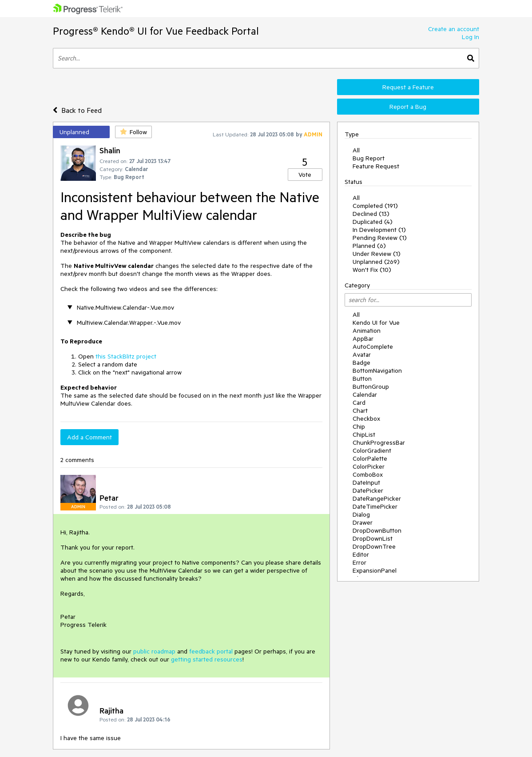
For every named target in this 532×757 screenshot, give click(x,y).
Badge (361, 363)
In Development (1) (379, 230)
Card (359, 402)
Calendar (365, 394)
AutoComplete (373, 347)
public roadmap (154, 651)
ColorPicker (369, 466)
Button (362, 378)
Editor (361, 554)
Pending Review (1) (380, 238)
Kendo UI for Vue (376, 323)
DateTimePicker (375, 506)
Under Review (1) (377, 254)
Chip (359, 426)
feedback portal (211, 651)
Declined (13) (371, 214)
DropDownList (373, 538)
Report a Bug (408, 107)
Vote (305, 175)
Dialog (361, 514)
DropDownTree (374, 546)
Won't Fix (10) (372, 270)
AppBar (363, 339)
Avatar (362, 355)
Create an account (454, 29)
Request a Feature (408, 87)
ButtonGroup (371, 386)
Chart (360, 410)
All (356, 150)
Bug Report (369, 158)
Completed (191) (375, 206)
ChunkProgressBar (379, 442)
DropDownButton (377, 530)
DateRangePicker (377, 498)
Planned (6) (369, 246)
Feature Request (376, 166)
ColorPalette (370, 458)
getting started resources (207, 659)
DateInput (366, 482)
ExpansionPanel (375, 570)
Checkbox (366, 418)
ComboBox (368, 474)
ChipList (364, 434)
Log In (470, 37)
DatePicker (368, 490)
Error (359, 562)
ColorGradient (372, 450)
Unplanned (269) (376, 262)
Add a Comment (89, 437)
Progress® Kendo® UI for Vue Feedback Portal (156, 31)
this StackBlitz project (126, 356)
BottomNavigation (377, 371)
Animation (367, 331)
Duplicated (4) (373, 222)
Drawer (363, 522)
